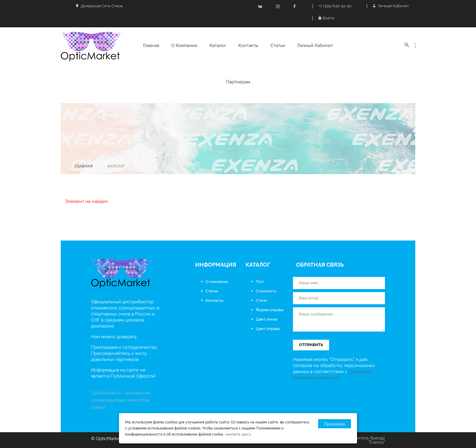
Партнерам (238, 82)
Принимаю (335, 424)
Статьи (278, 45)
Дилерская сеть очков (99, 6)
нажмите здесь (238, 434)
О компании (184, 45)
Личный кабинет (391, 6)
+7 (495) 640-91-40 (335, 6)
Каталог (218, 45)
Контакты (248, 45)
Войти (326, 18)
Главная (151, 45)
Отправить (311, 345)
